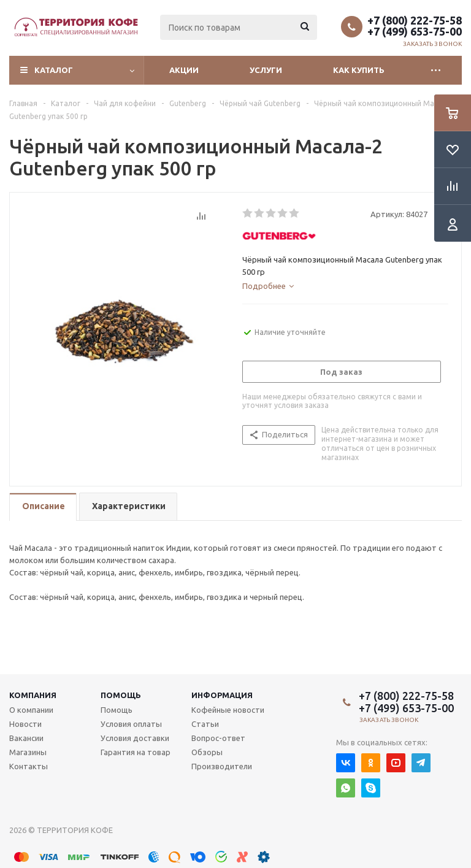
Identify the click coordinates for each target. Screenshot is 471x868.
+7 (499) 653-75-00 (415, 31)
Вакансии (26, 738)
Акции (184, 70)
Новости (25, 724)
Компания (33, 695)
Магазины (28, 752)
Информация (222, 695)
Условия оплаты (131, 724)
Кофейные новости (228, 710)
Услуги (266, 70)
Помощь (121, 695)
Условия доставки (135, 738)
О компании (31, 710)
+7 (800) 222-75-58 (415, 20)
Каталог (54, 70)
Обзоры (207, 752)
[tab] (268, 286)
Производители (222, 766)
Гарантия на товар (136, 752)
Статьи (205, 724)
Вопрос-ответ (218, 738)
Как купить (359, 70)
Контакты (29, 766)
